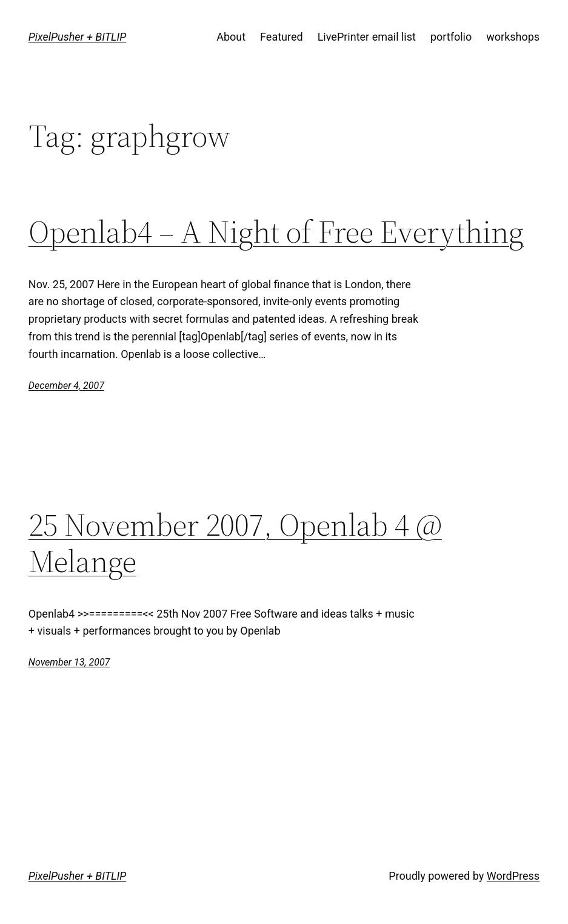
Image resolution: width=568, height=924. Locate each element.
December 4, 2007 (66, 386)
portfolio (451, 37)
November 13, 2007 (69, 662)
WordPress (513, 876)
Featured (282, 37)
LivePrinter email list (367, 37)
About (231, 37)
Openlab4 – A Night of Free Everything (276, 232)
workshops (513, 37)
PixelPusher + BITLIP (77, 37)
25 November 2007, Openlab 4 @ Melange (235, 543)
